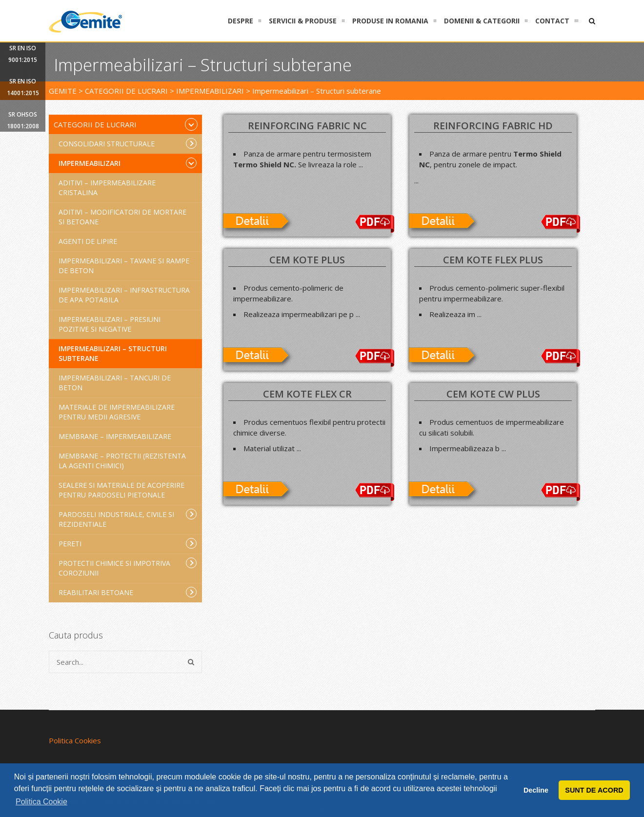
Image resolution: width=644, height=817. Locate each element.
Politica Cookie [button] (41, 802)
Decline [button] (536, 790)
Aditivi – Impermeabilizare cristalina (107, 188)
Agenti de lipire (88, 241)
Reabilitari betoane (128, 592)
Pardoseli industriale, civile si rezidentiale (128, 519)
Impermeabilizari (128, 163)
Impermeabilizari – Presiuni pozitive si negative (110, 324)
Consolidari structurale (128, 143)
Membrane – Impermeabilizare (115, 436)
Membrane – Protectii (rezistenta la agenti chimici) (122, 461)
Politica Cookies (75, 740)
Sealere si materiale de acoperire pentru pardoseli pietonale (121, 490)
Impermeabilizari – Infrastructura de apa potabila (124, 295)
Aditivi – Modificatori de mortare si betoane (122, 217)
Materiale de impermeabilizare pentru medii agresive (117, 412)
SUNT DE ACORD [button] (594, 790)
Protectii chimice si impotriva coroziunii (128, 568)
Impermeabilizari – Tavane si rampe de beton (124, 266)
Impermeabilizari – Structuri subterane (113, 353)
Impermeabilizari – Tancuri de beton (115, 383)
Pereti (128, 543)
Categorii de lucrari (126, 124)
